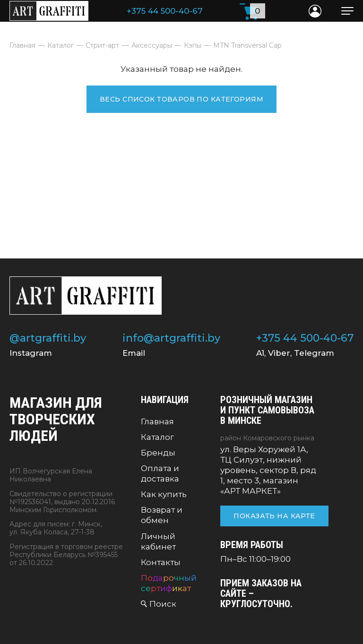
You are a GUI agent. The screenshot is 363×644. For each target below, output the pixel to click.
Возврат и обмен (162, 515)
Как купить (164, 494)
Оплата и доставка (160, 473)
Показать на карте (274, 516)
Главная (157, 421)
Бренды (158, 453)
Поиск (163, 604)
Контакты (161, 562)
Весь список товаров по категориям (181, 99)
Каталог (157, 437)
